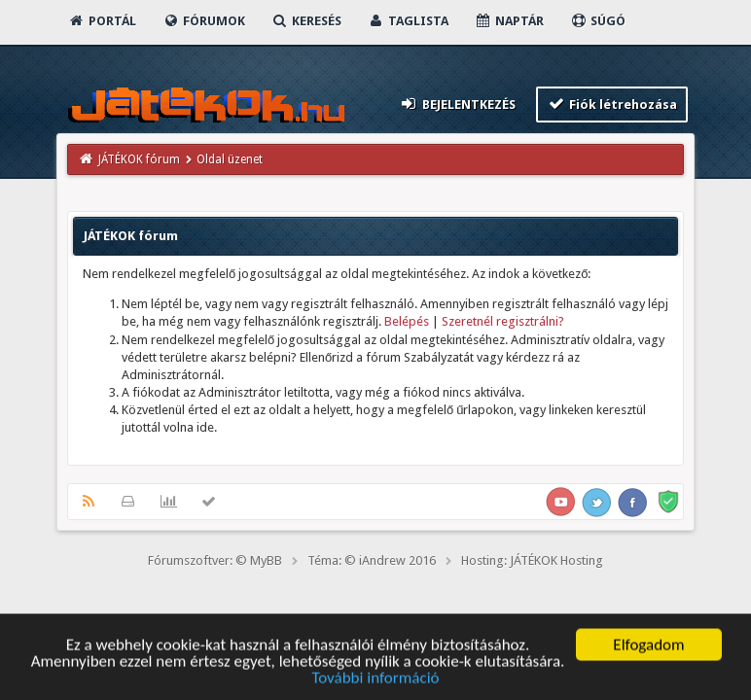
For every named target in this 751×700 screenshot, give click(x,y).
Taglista (408, 21)
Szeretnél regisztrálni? (503, 321)
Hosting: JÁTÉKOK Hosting (532, 560)
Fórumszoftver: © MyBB (215, 560)
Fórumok (204, 21)
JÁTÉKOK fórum (139, 159)
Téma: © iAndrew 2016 (372, 560)
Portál (102, 21)
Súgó (598, 21)
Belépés (407, 321)
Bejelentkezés (457, 104)
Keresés (306, 21)
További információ (375, 681)
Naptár (509, 21)
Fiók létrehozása (612, 104)
